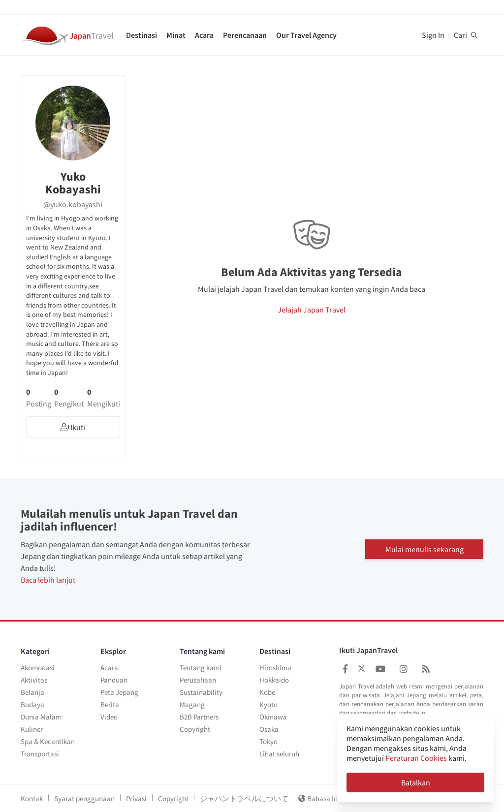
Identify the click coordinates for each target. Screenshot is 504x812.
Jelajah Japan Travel (312, 310)
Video (109, 717)
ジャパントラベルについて (244, 798)
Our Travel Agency (306, 35)
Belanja (32, 692)
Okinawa (273, 717)
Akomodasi (38, 668)
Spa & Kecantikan (48, 741)
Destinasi (142, 35)
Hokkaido (274, 680)
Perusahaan (198, 680)
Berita (110, 704)
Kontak (32, 798)
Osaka (269, 729)
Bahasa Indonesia (333, 798)
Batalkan (416, 782)
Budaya (32, 704)
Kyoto (268, 704)
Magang (192, 704)
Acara (204, 35)
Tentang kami (201, 668)
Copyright (195, 729)
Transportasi (40, 754)
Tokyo (268, 741)
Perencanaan (245, 35)
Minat (176, 35)
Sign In (433, 35)
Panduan (114, 680)
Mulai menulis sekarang (425, 549)
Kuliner (32, 729)
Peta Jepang (119, 692)
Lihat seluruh (279, 754)
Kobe (267, 692)
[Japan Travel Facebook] (345, 669)
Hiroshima (275, 668)
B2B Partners (199, 717)
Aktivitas (34, 680)
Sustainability (201, 692)
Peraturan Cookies (416, 758)
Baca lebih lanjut (48, 580)
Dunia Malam (41, 717)
